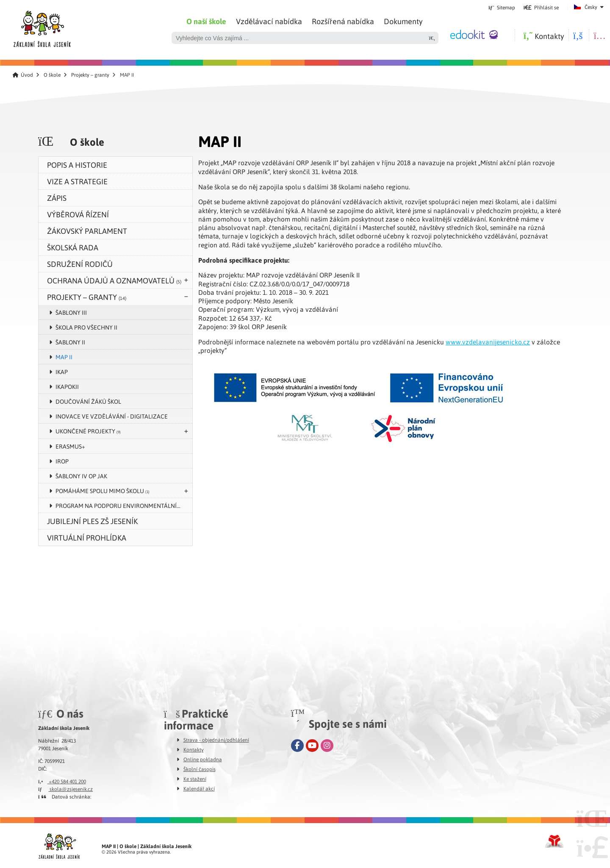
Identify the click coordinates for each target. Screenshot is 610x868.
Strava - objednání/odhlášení (216, 740)
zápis (57, 198)
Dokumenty (403, 21)
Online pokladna (203, 759)
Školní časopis (200, 769)
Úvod (42, 27)
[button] (541, 7)
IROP (62, 461)
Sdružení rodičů (80, 264)
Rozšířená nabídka (343, 21)
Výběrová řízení (78, 214)
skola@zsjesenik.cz (65, 789)
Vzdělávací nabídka (269, 21)
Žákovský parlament (87, 231)
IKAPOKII (67, 386)
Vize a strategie (77, 181)
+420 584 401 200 (62, 781)
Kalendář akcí (199, 788)
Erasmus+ (70, 446)
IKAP (62, 372)
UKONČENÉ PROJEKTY (88, 431)
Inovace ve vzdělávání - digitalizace (112, 416)
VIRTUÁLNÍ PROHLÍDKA (87, 537)
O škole (52, 75)
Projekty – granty (90, 75)
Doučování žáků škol (88, 401)
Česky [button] (591, 7)
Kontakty (194, 749)
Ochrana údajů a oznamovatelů (114, 280)
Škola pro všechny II (86, 327)
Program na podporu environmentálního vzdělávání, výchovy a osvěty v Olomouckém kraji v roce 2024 (124, 505)
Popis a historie (77, 165)
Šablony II (70, 342)
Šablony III (71, 312)
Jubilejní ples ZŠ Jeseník (92, 521)
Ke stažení (195, 779)
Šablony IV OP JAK (81, 476)
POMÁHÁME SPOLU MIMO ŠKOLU (103, 491)
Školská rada (73, 247)
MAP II (64, 357)
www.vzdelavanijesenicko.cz (488, 342)
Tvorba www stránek (554, 841)
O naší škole (206, 21)
